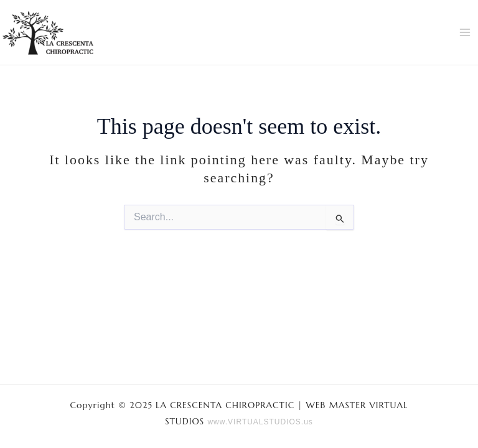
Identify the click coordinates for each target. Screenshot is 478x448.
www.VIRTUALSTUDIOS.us (260, 422)
